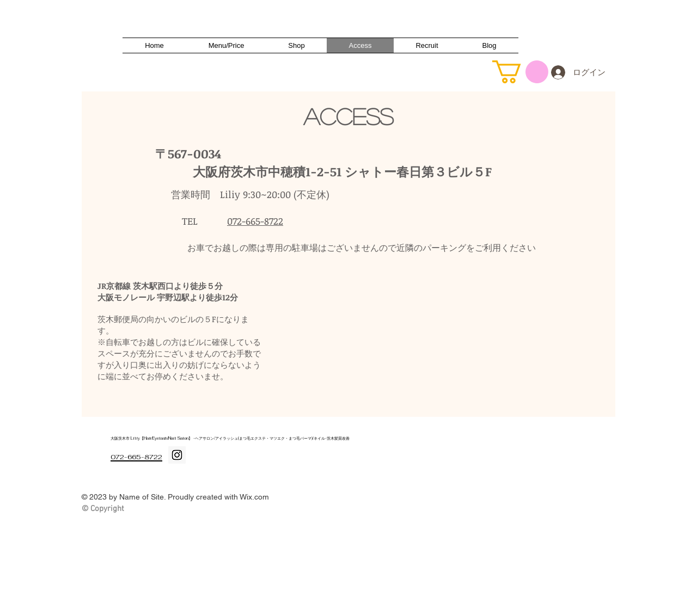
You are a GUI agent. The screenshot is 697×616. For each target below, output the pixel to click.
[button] (520, 72)
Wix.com (254, 497)
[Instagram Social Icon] (177, 455)
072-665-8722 (255, 221)
